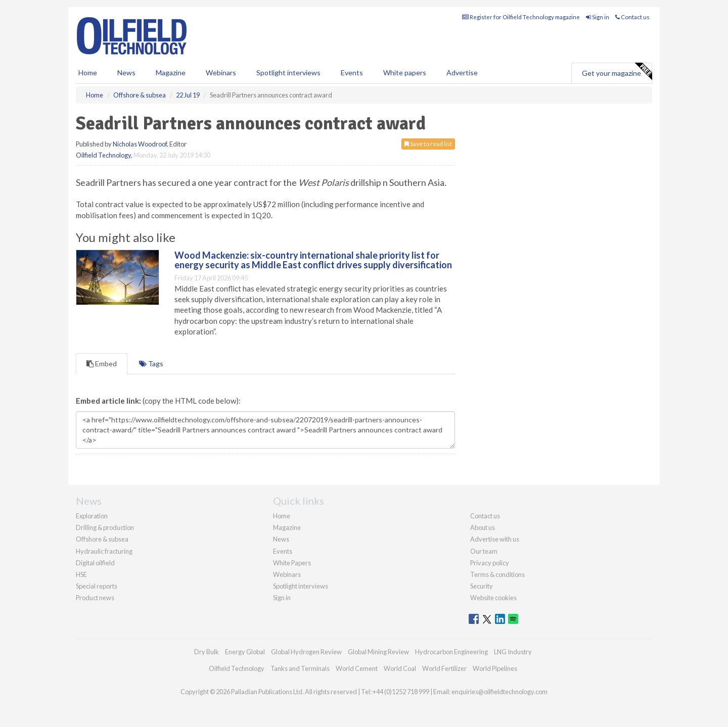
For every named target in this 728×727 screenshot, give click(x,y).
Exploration (92, 516)
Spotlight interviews (288, 72)
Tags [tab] (151, 363)
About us (483, 527)
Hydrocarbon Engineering (451, 652)
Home (88, 72)
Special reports (97, 586)
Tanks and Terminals (300, 668)
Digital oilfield (95, 563)
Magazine (171, 72)
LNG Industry (513, 652)
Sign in (598, 17)
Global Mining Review (378, 652)
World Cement (357, 668)
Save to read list (428, 144)
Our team (484, 551)
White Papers (292, 563)
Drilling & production (105, 527)
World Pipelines (495, 668)
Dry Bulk (207, 652)
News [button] (126, 72)
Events (352, 72)
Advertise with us (495, 539)
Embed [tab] (102, 363)
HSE (81, 574)
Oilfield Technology (103, 155)
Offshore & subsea (102, 539)
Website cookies (493, 598)
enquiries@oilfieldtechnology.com (499, 692)
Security (482, 586)
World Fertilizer (444, 668)
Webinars (221, 72)
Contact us (632, 17)
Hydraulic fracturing (104, 551)
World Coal (400, 668)
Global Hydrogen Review (306, 652)
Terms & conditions (497, 574)
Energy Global (245, 652)
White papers (405, 72)
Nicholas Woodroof (140, 144)
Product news (95, 598)
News (281, 539)
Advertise (462, 72)
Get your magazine (617, 72)
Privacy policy (490, 563)
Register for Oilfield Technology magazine (521, 17)
